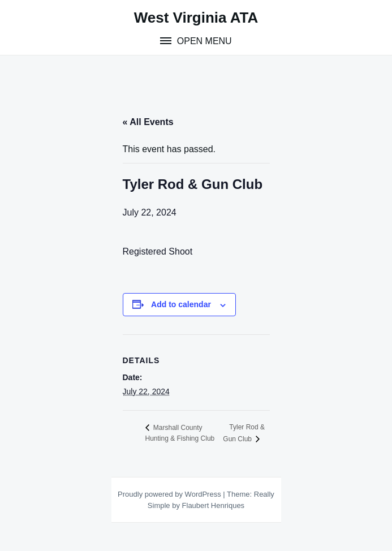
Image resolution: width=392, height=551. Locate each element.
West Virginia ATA (196, 18)
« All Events (148, 122)
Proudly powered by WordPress (170, 494)
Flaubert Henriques (214, 505)
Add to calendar (181, 304)
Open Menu (203, 41)
